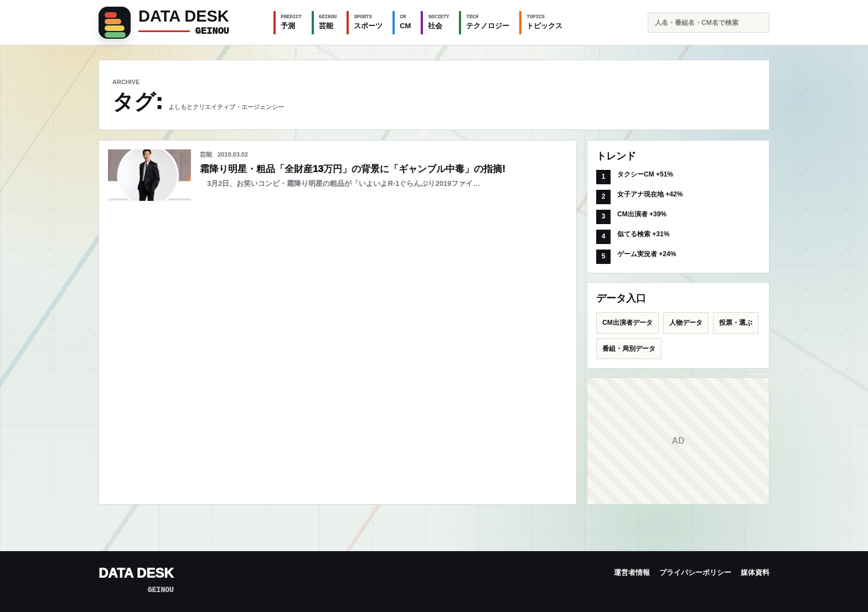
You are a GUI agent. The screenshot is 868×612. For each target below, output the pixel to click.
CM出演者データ (627, 323)
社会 (438, 22)
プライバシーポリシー (695, 572)
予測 (291, 22)
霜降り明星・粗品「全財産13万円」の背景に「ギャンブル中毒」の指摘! (353, 169)
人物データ (686, 323)
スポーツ (368, 22)
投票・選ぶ (736, 323)
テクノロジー (488, 22)
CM (405, 22)
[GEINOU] (179, 23)
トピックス (544, 22)
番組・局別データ (629, 349)
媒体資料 (755, 572)
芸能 (328, 22)
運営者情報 (632, 572)
